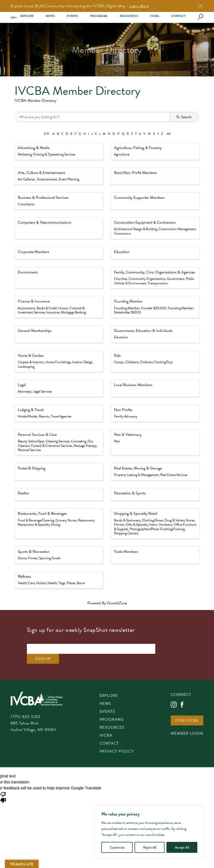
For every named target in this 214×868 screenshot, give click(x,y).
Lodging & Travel (31, 410)
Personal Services (29, 450)
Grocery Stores (66, 520)
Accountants (26, 308)
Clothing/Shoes (153, 520)
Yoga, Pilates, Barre (72, 583)
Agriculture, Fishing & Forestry (138, 148)
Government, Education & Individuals (143, 331)
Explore (27, 16)
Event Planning (69, 179)
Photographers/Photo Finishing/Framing (157, 529)
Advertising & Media (34, 148)
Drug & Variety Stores (180, 520)
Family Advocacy (126, 416)
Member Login (187, 724)
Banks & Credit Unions (52, 308)
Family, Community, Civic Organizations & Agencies (155, 272)
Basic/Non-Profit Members (135, 173)
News (50, 16)
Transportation (158, 283)
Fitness (33, 558)
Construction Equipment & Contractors (145, 222)
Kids (117, 356)
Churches (121, 279)
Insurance (53, 312)
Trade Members (126, 552)
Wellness (24, 576)
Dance (22, 558)
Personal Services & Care (37, 435)
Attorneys (25, 391)
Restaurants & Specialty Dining (39, 525)
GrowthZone (117, 603)
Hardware (165, 525)
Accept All (182, 847)
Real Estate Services (174, 475)
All (169, 134)
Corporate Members (33, 252)
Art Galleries (27, 179)
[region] (149, 832)
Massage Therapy (85, 446)
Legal (22, 385)
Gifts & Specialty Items (141, 525)
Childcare (132, 362)
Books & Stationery (127, 520)
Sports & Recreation (34, 552)
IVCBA (155, 16)
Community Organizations (147, 279)
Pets (117, 441)
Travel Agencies (61, 416)
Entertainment (47, 179)
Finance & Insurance (34, 301)
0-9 (46, 134)
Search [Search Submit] (184, 117)
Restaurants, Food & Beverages (42, 513)
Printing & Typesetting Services (54, 154)
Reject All (150, 847)
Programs (99, 16)
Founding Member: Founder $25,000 (140, 308)
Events (72, 16)
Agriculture (122, 154)
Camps (119, 362)
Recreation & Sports (130, 493)
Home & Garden (31, 356)
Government (176, 279)
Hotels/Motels (27, 416)
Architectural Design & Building (135, 229)
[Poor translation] (3, 787)
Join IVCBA (187, 711)
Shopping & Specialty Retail (136, 513)
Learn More (139, 6)
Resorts (44, 416)
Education (122, 252)
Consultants (26, 204)
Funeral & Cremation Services (52, 446)
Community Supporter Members (139, 198)
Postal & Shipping (31, 468)
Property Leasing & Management (136, 475)
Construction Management (177, 229)
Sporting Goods (50, 558)
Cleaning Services (58, 441)
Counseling (79, 441)
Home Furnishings (58, 362)
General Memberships (35, 331)
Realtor (23, 493)
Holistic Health (47, 583)
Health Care (26, 583)
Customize (117, 847)
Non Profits (123, 410)
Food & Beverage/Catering (36, 520)
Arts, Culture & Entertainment (41, 173)
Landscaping (26, 367)
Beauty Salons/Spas (31, 441)
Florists (119, 525)
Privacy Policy (117, 742)
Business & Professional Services (43, 198)
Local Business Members (133, 385)
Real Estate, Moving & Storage (138, 468)
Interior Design (82, 362)
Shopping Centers (126, 533)
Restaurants (86, 520)
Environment (28, 272)
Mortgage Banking (73, 312)
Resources (129, 16)
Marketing (25, 154)
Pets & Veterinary (128, 435)
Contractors (122, 233)
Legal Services (42, 391)
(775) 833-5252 (26, 707)
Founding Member (128, 301)
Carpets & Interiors (31, 362)
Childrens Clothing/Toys (156, 362)
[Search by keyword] (93, 117)
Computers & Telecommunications (44, 222)
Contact (178, 16)
